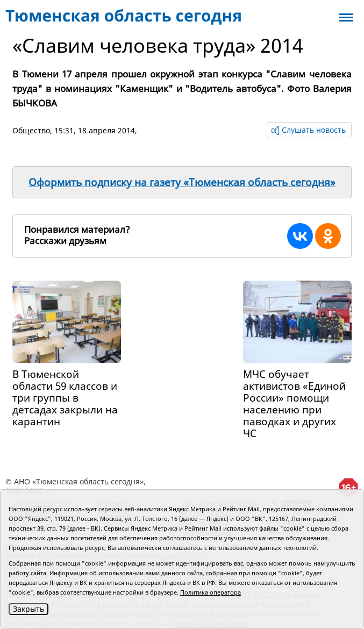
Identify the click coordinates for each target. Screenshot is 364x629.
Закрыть (28, 609)
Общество (31, 130)
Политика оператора (210, 592)
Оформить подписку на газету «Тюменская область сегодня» (182, 182)
